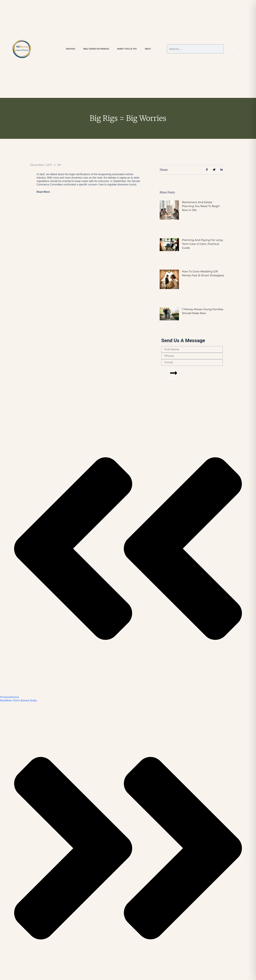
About (148, 49)
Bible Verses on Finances (96, 49)
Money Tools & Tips (127, 49)
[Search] (233, 49)
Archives (71, 49)
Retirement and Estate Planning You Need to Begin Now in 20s (201, 206)
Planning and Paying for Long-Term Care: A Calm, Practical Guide (203, 244)
